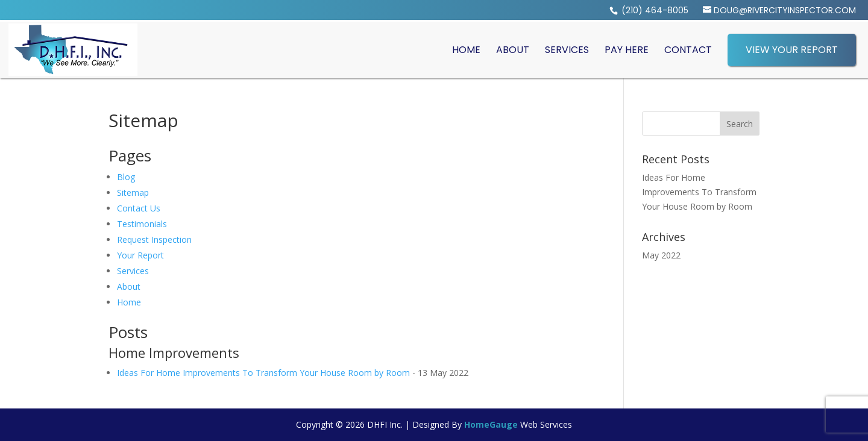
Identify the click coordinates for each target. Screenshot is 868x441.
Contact (688, 50)
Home (466, 50)
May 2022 (661, 255)
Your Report (140, 255)
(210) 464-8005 (654, 10)
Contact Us (139, 208)
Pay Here (627, 50)
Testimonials (142, 224)
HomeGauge (491, 424)
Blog (126, 177)
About (513, 50)
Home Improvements (174, 352)
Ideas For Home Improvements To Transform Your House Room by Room (263, 373)
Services (567, 50)
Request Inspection (154, 239)
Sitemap (133, 192)
